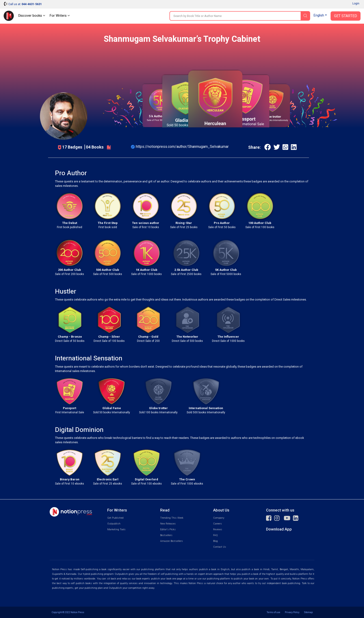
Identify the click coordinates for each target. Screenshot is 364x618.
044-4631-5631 (32, 4)
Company (219, 518)
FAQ (215, 535)
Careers (218, 524)
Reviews (218, 529)
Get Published (115, 518)
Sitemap (308, 612)
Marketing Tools (116, 529)
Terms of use (273, 612)
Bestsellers (166, 535)
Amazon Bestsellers (172, 541)
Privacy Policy (292, 612)
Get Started (346, 16)
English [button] (319, 15)
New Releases (168, 524)
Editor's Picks (168, 529)
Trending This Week (172, 518)
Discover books (32, 16)
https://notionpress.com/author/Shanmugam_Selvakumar (182, 147)
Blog (215, 541)
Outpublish (114, 524)
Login (356, 3)
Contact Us (220, 547)
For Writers (60, 16)
